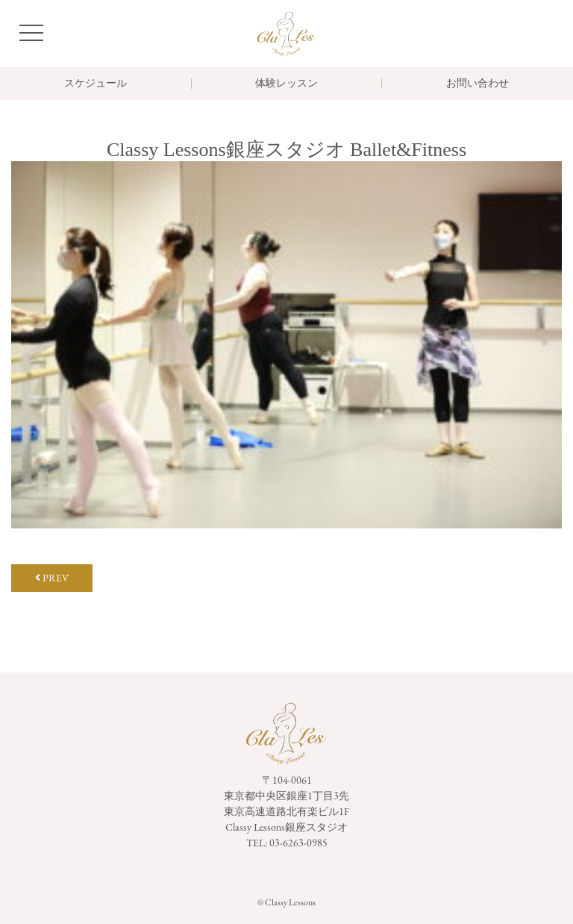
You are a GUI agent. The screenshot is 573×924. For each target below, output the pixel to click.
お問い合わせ (477, 84)
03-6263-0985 (298, 843)
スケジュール (95, 84)
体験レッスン (286, 84)
